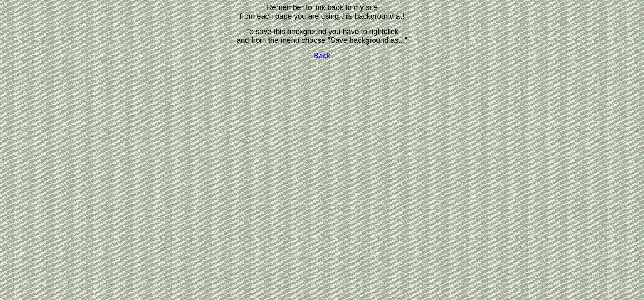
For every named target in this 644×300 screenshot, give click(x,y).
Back (322, 56)
